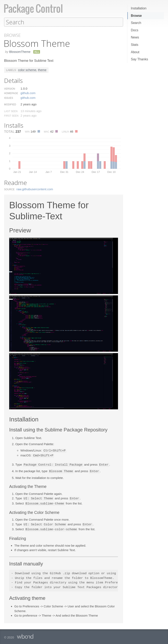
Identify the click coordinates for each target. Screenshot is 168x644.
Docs (135, 30)
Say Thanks (139, 59)
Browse (136, 16)
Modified (10, 104)
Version (10, 89)
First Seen (11, 116)
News (135, 37)
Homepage (11, 93)
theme (42, 70)
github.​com (28, 93)
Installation (139, 8)
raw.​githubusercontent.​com (35, 189)
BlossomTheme (20, 51)
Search (136, 23)
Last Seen (11, 111)
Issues (9, 98)
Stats (135, 45)
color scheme (27, 70)
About (135, 52)
